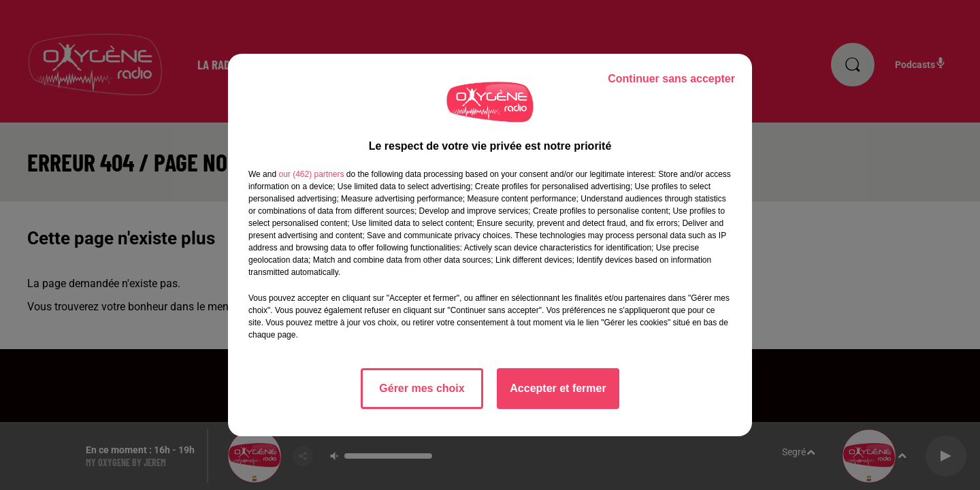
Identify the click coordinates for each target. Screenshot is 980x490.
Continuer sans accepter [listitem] (671, 79)
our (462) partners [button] (311, 174)
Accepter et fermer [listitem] (558, 388)
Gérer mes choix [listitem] (422, 388)
